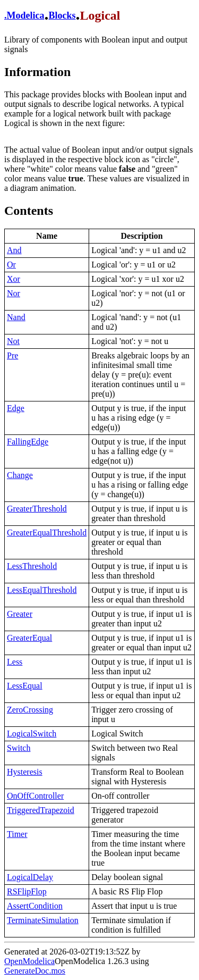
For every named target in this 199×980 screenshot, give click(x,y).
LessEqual (25, 686)
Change (20, 475)
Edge (16, 408)
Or (11, 265)
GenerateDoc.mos (35, 971)
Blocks (62, 15)
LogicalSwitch (32, 734)
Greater (20, 614)
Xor (14, 279)
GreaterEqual (29, 638)
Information (37, 72)
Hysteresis (25, 772)
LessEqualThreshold (42, 590)
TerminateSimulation (43, 920)
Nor (14, 293)
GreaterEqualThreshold (47, 533)
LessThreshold (32, 566)
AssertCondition (35, 906)
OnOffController (35, 796)
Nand (16, 317)
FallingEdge (28, 442)
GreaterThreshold (37, 509)
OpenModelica (29, 961)
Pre (12, 355)
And (14, 250)
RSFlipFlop (27, 891)
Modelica (26, 15)
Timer (17, 834)
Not (13, 341)
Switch (19, 748)
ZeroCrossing (30, 710)
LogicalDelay (30, 877)
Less (15, 662)
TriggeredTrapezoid (41, 810)
